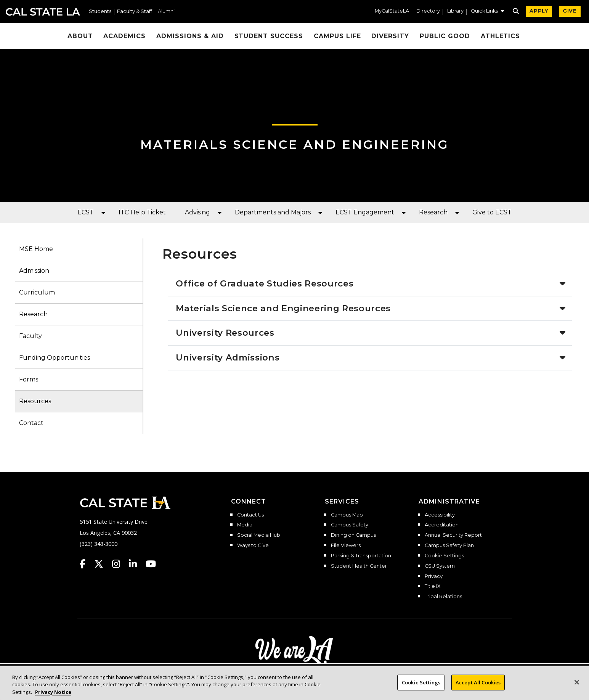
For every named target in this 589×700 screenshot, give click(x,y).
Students (100, 12)
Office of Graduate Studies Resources (265, 283)
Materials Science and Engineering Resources (283, 308)
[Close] (577, 688)
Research (433, 212)
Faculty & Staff (135, 12)
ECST (86, 212)
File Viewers (346, 546)
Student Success (269, 36)
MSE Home (36, 249)
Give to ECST (492, 212)
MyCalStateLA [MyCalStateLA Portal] (392, 11)
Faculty (30, 336)
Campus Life (337, 36)
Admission (34, 271)
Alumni (166, 12)
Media (245, 525)
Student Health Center (359, 566)
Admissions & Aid (190, 36)
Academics (124, 36)
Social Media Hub (259, 535)
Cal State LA (43, 12)
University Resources (225, 333)
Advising (197, 212)
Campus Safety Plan (449, 546)
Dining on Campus (353, 535)
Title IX (433, 586)
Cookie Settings (444, 556)
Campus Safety (350, 525)
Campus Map (347, 515)
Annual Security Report (453, 535)
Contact (31, 423)
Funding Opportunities (55, 358)
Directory (428, 11)
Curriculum (37, 292)
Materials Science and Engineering (294, 144)
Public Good (445, 36)
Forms (29, 379)
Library (455, 11)
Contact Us (250, 515)
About (80, 36)
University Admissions (228, 357)
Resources (35, 401)
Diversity (390, 36)
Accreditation (442, 525)
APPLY (539, 11)
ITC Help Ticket (142, 212)
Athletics (501, 36)
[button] (487, 12)
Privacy (434, 576)
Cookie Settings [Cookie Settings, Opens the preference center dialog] (421, 688)
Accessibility (440, 515)
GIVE (570, 11)
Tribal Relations (443, 597)
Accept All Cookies (478, 688)
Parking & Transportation (361, 556)
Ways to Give (253, 546)
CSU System (440, 566)
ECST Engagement (365, 212)
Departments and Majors (273, 212)
